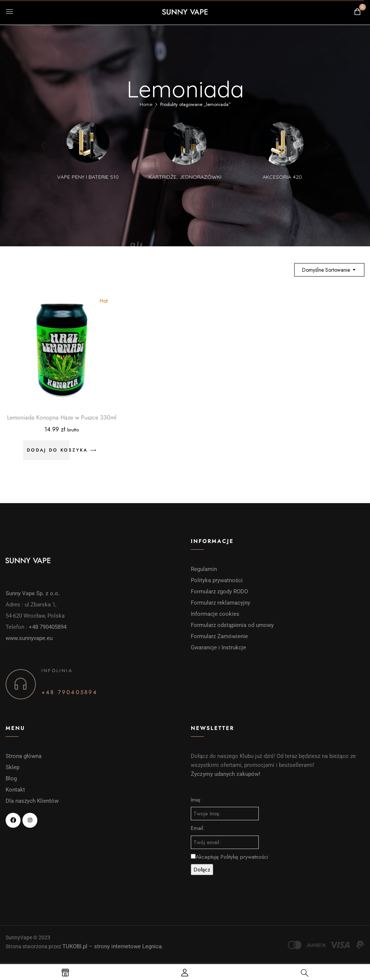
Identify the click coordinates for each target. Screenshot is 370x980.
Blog (11, 778)
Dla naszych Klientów (32, 801)
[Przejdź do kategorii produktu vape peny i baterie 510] (88, 143)
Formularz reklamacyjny (221, 603)
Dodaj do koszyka (57, 450)
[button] (357, 12)
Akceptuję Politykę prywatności (229, 857)
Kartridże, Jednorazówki (185, 177)
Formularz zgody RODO (219, 592)
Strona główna (24, 756)
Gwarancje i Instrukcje (218, 647)
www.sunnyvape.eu (29, 638)
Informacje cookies (216, 614)
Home (146, 104)
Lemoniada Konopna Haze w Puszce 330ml (62, 418)
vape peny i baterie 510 (88, 177)
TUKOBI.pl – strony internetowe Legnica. (113, 946)
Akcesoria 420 (282, 177)
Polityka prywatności (217, 580)
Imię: (196, 800)
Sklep (13, 767)
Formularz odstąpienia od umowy (232, 625)
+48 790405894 (48, 627)
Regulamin (204, 569)
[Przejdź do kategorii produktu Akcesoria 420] (282, 143)
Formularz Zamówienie (219, 636)
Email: (198, 828)
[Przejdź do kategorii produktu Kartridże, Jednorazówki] (185, 143)
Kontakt (15, 790)
